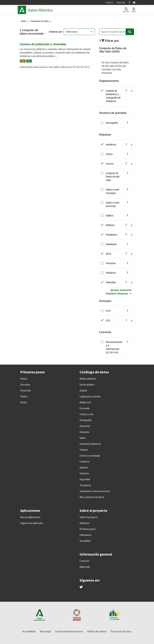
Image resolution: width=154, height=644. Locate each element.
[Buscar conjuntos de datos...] (117, 32)
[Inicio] (24, 21)
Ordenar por (56, 32)
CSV (23, 61)
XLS (29, 61)
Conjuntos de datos (40, 21)
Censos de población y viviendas (43, 44)
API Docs (85, 67)
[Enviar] (130, 32)
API (74, 67)
